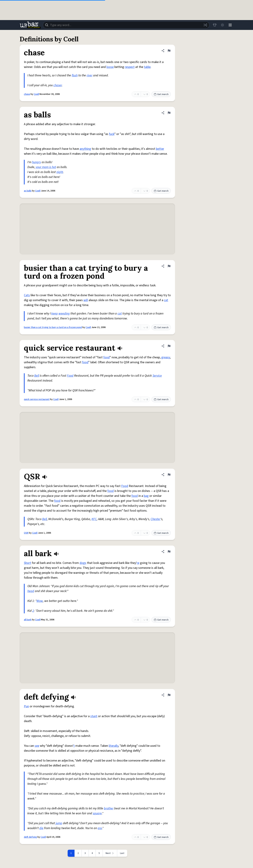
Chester (155, 519)
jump (59, 823)
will (86, 300)
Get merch (161, 94)
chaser (58, 85)
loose (110, 67)
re (138, 563)
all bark (28, 620)
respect (130, 67)
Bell (37, 376)
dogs (83, 563)
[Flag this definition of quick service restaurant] (169, 346)
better (160, 149)
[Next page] (110, 853)
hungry (36, 162)
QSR (26, 533)
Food (70, 376)
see (37, 746)
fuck (112, 134)
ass (100, 828)
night (60, 172)
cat (166, 300)
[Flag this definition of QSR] (169, 475)
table (147, 67)
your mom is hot (46, 167)
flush (75, 75)
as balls (28, 191)
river (90, 75)
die (41, 828)
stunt (94, 716)
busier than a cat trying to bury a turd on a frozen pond (53, 327)
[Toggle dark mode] (222, 25)
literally (113, 746)
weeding (64, 314)
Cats (27, 295)
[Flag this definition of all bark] (169, 552)
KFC (94, 519)
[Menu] (230, 25)
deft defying (30, 837)
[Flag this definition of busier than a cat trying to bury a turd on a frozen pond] (169, 266)
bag (146, 496)
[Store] (215, 25)
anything (85, 149)
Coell (36, 94)
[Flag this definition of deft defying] (169, 695)
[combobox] (126, 25)
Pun (26, 706)
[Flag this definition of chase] (169, 51)
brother (109, 808)
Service (157, 376)
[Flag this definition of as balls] (169, 113)
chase (27, 94)
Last (122, 853)
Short (27, 563)
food (106, 357)
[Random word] (205, 25)
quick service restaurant (37, 399)
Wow (40, 601)
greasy (166, 357)
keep (55, 314)
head (31, 591)
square (97, 813)
